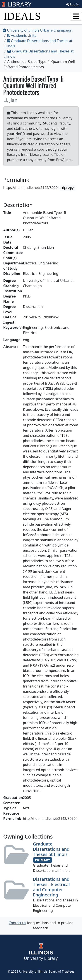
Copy (68, 188)
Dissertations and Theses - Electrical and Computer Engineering (51, 887)
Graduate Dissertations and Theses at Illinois (51, 849)
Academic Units (22, 35)
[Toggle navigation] (76, 16)
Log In (73, 4)
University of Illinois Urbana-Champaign (38, 30)
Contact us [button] (17, 923)
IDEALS (22, 16)
